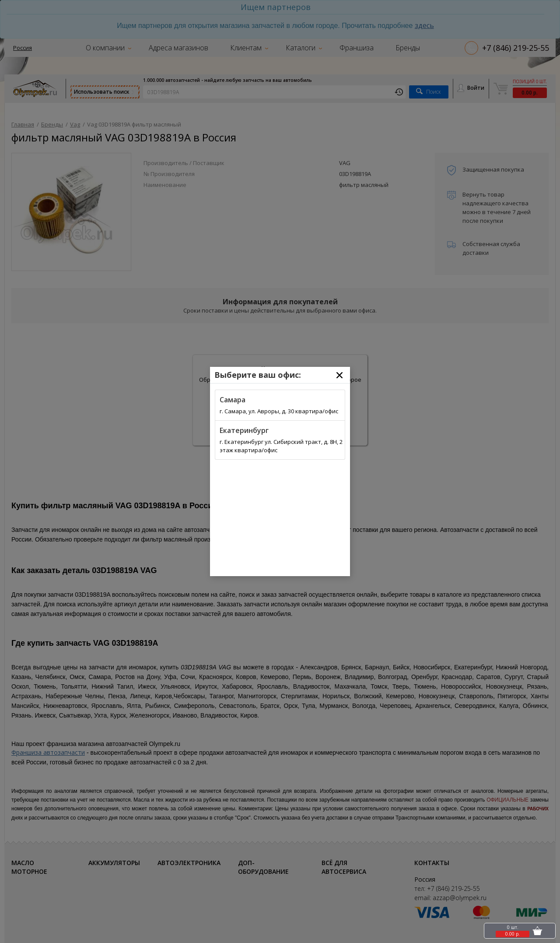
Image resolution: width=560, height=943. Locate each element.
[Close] (339, 375)
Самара (233, 400)
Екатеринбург (244, 430)
